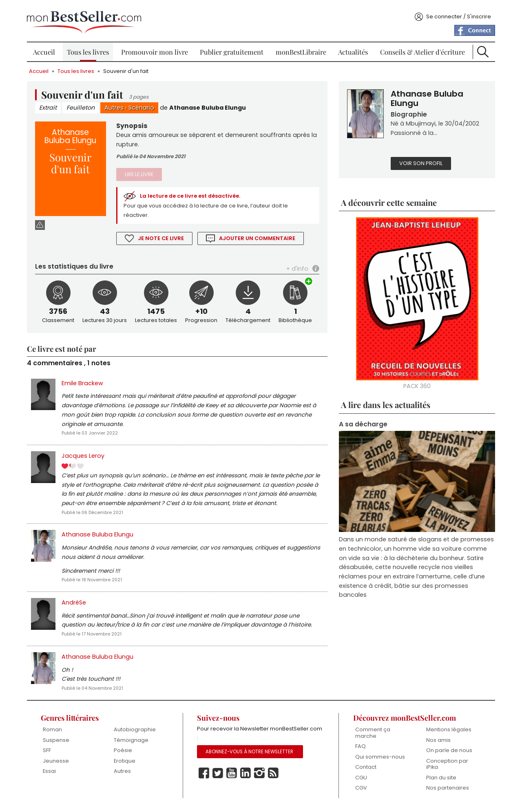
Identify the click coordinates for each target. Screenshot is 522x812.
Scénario (143, 105)
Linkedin (246, 775)
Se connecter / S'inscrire (457, 14)
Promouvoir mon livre (155, 49)
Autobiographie (136, 731)
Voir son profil (420, 161)
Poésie (124, 752)
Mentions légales (448, 731)
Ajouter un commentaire (259, 236)
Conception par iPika (446, 765)
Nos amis (437, 741)
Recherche (482, 49)
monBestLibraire (301, 49)
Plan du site (440, 779)
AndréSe (75, 603)
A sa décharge (363, 422)
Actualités (353, 49)
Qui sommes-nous (379, 758)
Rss (274, 775)
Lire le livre (140, 172)
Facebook (204, 775)
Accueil (45, 49)
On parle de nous (448, 752)
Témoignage (132, 741)
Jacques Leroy (85, 455)
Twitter (218, 775)
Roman (54, 731)
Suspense (58, 741)
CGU (360, 779)
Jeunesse (58, 762)
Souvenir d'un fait (127, 68)
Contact (365, 769)
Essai (51, 773)
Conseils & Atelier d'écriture (421, 49)
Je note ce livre (162, 236)
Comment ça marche (372, 734)
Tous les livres (89, 49)
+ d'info (296, 267)
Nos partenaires (446, 789)
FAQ (360, 748)
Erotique (126, 762)
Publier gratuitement (232, 49)
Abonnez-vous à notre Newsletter (250, 753)
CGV (360, 789)
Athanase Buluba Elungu (209, 105)
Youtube (232, 775)
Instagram (260, 775)
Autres (116, 105)
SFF (49, 752)
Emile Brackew (84, 381)
